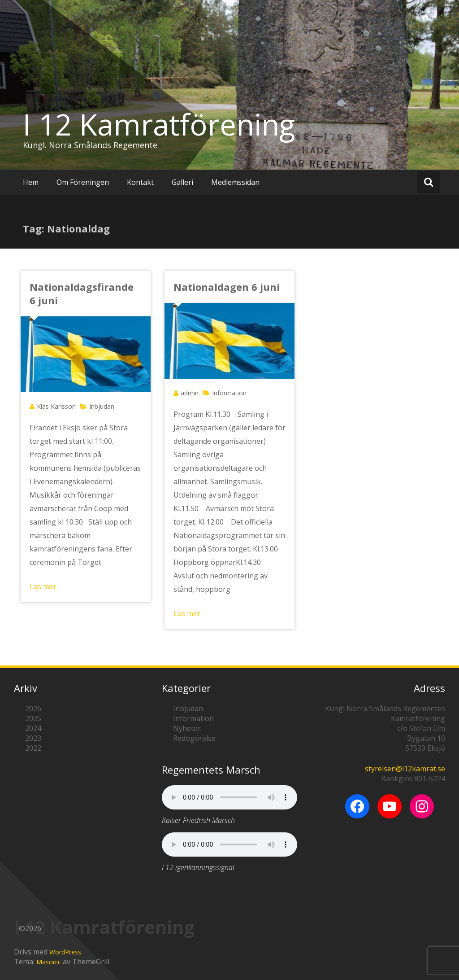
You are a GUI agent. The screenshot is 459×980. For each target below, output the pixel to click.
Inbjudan (102, 406)
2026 (33, 709)
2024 (33, 728)
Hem (31, 182)
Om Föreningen (83, 182)
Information (229, 393)
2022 (33, 748)
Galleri (182, 182)
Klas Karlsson (56, 406)
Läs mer (43, 586)
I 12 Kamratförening (159, 124)
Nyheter (187, 728)
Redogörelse (194, 738)
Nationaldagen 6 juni (227, 287)
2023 (33, 738)
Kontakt (140, 182)
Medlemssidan (235, 182)
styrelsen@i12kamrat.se (405, 769)
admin (190, 393)
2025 (33, 718)
